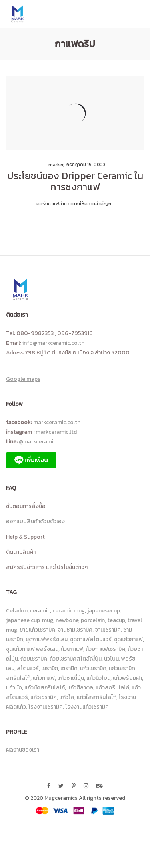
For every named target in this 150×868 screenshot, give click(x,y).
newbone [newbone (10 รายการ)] (67, 620)
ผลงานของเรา (23, 750)
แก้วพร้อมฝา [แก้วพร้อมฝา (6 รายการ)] (127, 678)
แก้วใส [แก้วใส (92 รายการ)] (67, 697)
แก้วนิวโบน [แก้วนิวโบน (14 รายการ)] (98, 678)
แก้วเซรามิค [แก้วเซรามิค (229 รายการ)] (44, 697)
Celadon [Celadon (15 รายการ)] (17, 611)
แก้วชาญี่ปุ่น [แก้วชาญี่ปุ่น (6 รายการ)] (71, 678)
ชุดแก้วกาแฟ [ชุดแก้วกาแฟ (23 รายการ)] (128, 639)
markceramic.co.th (57, 422)
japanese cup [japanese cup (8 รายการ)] (23, 620)
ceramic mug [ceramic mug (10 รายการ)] (69, 611)
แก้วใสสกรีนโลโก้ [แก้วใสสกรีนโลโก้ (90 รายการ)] (97, 697)
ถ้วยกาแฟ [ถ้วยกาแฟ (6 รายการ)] (72, 649)
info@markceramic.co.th (53, 343)
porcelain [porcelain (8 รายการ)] (93, 620)
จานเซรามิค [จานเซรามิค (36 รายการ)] (108, 630)
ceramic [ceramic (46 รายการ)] (40, 611)
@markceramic (39, 442)
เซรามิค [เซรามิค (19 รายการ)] (69, 668)
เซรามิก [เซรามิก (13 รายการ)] (50, 668)
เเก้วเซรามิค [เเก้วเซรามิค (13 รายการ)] (93, 668)
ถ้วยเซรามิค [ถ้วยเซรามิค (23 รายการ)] (34, 659)
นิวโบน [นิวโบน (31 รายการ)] (111, 659)
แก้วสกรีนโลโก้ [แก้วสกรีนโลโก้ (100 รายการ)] (112, 688)
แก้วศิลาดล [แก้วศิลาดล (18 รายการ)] (80, 688)
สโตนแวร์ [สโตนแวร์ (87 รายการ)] (28, 668)
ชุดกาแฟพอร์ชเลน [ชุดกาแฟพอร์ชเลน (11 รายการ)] (47, 639)
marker (53, 165)
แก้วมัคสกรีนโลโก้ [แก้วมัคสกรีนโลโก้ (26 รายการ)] (45, 688)
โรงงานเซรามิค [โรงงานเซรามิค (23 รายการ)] (46, 707)
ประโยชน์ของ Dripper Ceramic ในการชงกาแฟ (75, 181)
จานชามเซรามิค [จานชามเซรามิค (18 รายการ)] (75, 630)
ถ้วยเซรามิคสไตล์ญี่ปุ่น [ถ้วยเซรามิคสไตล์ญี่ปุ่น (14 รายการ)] (76, 659)
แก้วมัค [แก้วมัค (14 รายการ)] (14, 688)
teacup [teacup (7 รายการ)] (116, 620)
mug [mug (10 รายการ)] (48, 620)
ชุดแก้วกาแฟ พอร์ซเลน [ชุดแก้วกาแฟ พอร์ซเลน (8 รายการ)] (32, 649)
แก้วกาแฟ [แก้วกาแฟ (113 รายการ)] (44, 678)
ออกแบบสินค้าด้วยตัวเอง (35, 521)
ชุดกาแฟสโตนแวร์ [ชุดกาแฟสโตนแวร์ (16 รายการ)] (91, 639)
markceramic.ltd (56, 432)
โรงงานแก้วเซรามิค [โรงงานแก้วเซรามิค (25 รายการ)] (87, 707)
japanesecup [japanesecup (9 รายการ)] (103, 611)
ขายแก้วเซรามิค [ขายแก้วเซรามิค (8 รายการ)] (37, 630)
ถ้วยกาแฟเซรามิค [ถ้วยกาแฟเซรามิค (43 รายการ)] (105, 649)
